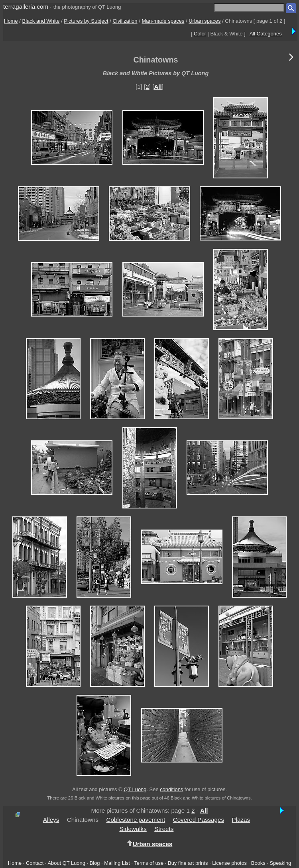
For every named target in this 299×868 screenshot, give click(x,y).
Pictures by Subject (86, 21)
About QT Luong (66, 863)
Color (200, 34)
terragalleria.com (26, 7)
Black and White (41, 21)
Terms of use (149, 863)
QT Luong (135, 789)
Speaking (280, 863)
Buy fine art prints (188, 863)
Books (258, 863)
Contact (35, 863)
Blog (95, 863)
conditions (171, 789)
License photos (229, 863)
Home (11, 21)
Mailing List (117, 863)
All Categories (266, 34)
